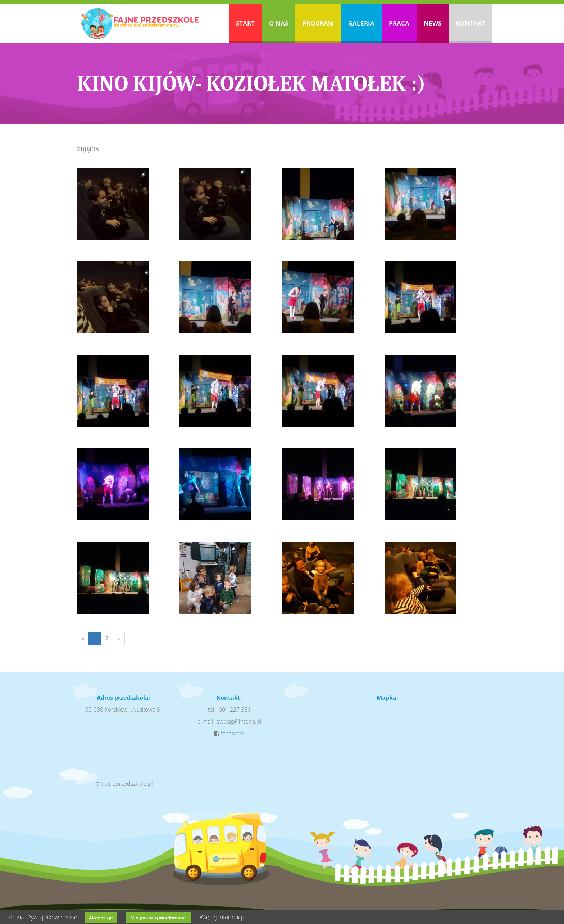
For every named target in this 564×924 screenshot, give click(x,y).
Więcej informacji (222, 917)
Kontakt (470, 23)
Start (245, 23)
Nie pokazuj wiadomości (158, 918)
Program (318, 23)
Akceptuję (101, 918)
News (433, 23)
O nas (279, 23)
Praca (399, 23)
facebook (233, 733)
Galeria (361, 23)
